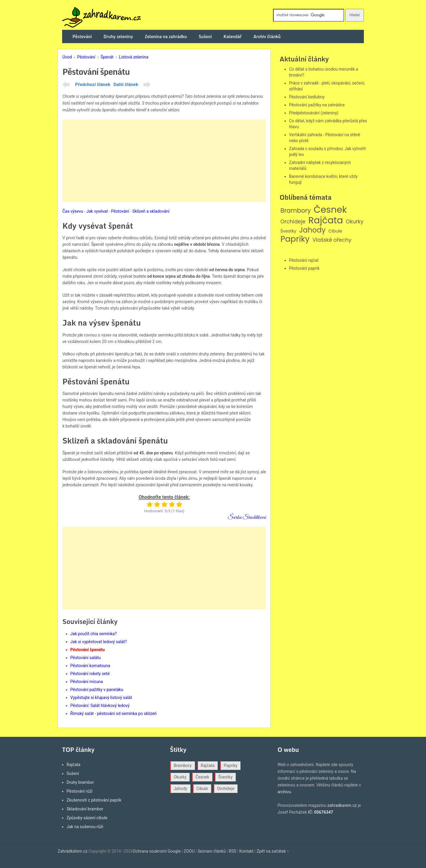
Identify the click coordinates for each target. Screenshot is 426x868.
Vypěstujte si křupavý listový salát (101, 698)
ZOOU (189, 851)
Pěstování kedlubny (307, 97)
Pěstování (82, 36)
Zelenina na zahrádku (166, 36)
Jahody (312, 230)
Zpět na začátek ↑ (273, 851)
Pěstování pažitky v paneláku (97, 690)
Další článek (126, 84)
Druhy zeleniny (118, 36)
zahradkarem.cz (342, 805)
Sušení (205, 36)
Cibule (335, 231)
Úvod (67, 57)
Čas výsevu (73, 211)
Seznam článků (212, 851)
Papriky (295, 239)
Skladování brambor (85, 809)
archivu (284, 792)
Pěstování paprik (304, 268)
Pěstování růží (80, 791)
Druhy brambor (80, 782)
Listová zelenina (134, 57)
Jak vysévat (97, 211)
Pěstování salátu (86, 658)
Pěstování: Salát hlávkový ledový (100, 706)
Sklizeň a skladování (151, 211)
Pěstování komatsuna (90, 666)
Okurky (355, 222)
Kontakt (246, 851)
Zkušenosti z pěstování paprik (94, 800)
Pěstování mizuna (87, 682)
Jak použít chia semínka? (94, 634)
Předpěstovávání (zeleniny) (314, 113)
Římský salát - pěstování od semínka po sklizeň (114, 713)
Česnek (330, 210)
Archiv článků (267, 36)
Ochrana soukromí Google (157, 851)
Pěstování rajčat (304, 260)
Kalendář (233, 36)
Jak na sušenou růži (85, 827)
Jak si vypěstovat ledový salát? (99, 642)
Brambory (296, 211)
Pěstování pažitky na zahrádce (317, 105)
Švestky (288, 231)
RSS (232, 851)
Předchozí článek (93, 84)
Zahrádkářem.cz (73, 851)
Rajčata (326, 220)
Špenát (107, 57)
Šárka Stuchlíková (247, 517)
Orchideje (293, 222)
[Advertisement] (164, 161)
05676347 (324, 812)
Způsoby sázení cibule (87, 818)
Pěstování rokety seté (90, 674)
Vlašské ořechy (332, 240)
